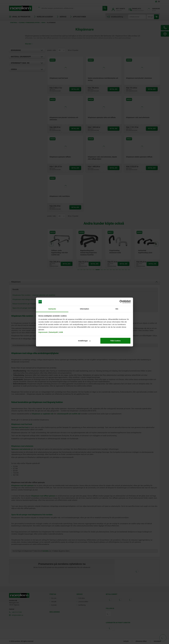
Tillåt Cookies (115, 341)
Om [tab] (117, 309)
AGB (61, 332)
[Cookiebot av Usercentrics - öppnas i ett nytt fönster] (121, 302)
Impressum (43, 332)
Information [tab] (84, 309)
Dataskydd (53, 332)
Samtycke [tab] (52, 309)
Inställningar (84, 341)
